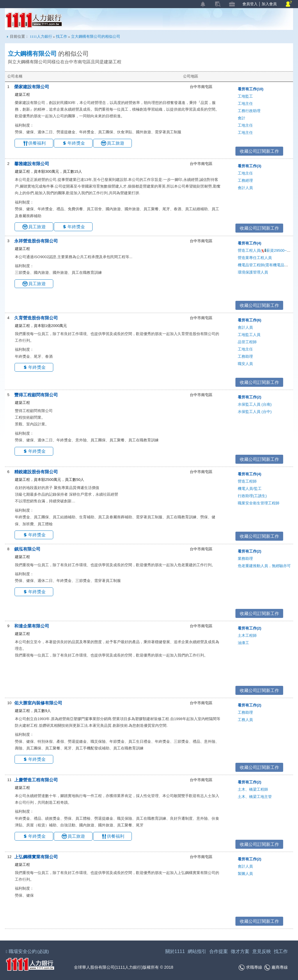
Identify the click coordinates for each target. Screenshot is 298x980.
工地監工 (245, 96)
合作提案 (219, 951)
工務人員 (245, 720)
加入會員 (269, 4)
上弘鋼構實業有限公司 (36, 857)
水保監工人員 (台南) (255, 404)
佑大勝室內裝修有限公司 (38, 703)
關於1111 (175, 951)
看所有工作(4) (250, 243)
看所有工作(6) (250, 320)
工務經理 (245, 180)
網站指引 (197, 951)
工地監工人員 (249, 335)
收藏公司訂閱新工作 (259, 151)
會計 (242, 118)
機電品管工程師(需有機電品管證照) (267, 265)
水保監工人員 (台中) (255, 412)
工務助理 (245, 356)
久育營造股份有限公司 (36, 318)
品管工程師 (247, 342)
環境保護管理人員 (253, 272)
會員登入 (250, 4)
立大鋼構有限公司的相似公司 (96, 36)
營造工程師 (247, 481)
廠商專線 (276, 968)
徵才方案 (240, 951)
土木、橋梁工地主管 (255, 797)
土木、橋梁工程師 (253, 789)
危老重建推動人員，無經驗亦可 (264, 566)
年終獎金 (76, 143)
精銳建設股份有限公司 (36, 472)
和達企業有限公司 (32, 626)
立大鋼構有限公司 (32, 54)
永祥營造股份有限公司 (36, 241)
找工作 (62, 36)
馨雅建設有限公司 (32, 164)
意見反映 (262, 951)
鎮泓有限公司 (27, 549)
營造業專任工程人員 (255, 258)
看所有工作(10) (251, 89)
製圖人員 (245, 874)
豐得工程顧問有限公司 (36, 395)
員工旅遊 (116, 143)
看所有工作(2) (250, 397)
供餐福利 (37, 143)
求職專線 (250, 968)
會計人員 (245, 188)
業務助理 (245, 559)
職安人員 (245, 364)
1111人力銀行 (34, 20)
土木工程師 (247, 635)
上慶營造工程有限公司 (36, 780)
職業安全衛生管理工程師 (259, 503)
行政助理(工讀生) (252, 496)
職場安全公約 (28, 951)
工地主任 (245, 104)
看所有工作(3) (250, 166)
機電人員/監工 (250, 489)
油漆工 (243, 643)
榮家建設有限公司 (32, 87)
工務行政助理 (249, 111)
